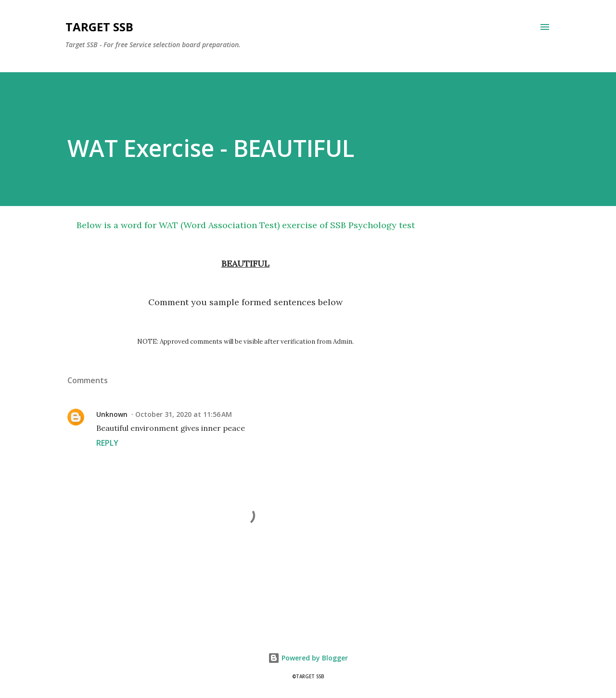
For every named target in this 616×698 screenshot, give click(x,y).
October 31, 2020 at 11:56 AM (184, 414)
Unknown (112, 414)
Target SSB (99, 27)
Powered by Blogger (308, 658)
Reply (107, 443)
